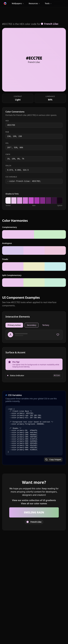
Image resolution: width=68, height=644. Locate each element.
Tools (48, 3)
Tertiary (46, 325)
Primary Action (14, 325)
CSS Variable (11, 177)
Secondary (32, 325)
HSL (7, 143)
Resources (34, 3)
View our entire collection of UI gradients (34, 500)
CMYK (8, 154)
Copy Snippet (53, 459)
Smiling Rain (34, 512)
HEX (7, 121)
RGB (7, 132)
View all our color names (34, 503)
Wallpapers (18, 3)
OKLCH (8, 166)
